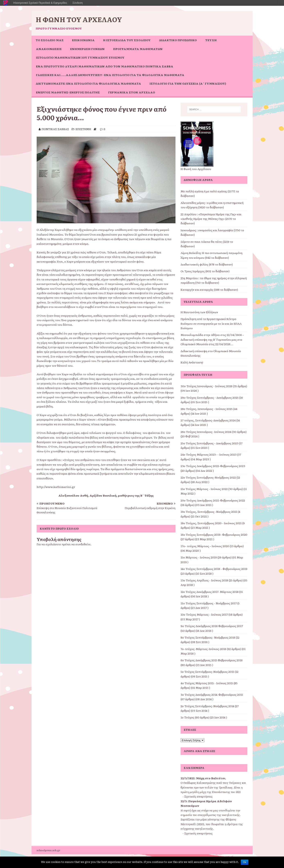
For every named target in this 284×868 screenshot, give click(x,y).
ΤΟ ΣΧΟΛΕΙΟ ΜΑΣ (50, 40)
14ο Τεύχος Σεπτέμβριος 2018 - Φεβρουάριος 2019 (214, 569)
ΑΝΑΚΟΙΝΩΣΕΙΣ (49, 49)
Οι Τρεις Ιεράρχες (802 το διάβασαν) (205, 271)
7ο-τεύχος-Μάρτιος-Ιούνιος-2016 (203, 649)
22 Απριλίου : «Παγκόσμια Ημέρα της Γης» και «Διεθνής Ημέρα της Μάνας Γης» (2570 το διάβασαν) (211, 219)
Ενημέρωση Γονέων (87, 49)
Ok (245, 862)
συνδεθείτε (83, 544)
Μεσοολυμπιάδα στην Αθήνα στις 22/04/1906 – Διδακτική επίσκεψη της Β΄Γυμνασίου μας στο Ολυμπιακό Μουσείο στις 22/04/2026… (212, 339)
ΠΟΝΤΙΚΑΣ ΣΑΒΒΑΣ (55, 129)
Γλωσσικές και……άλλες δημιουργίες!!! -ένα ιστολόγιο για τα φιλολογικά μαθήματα (110, 75)
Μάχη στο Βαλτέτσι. (211, 778)
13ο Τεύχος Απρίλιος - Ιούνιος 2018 (204, 580)
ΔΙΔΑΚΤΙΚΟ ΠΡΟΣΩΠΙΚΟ (178, 40)
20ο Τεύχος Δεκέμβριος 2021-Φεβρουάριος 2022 (213, 500)
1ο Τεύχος (187, 717)
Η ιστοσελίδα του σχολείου (127, 40)
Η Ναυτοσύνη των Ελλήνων (199, 312)
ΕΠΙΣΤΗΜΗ (83, 129)
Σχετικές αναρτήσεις (198, 796)
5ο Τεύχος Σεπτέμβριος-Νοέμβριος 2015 (207, 672)
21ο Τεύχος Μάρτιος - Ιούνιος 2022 (204, 489)
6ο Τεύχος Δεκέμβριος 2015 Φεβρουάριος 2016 (212, 660)
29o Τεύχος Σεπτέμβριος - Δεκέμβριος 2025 (210, 397)
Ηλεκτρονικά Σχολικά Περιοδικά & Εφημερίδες (40, 3)
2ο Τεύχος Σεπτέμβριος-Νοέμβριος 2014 (207, 706)
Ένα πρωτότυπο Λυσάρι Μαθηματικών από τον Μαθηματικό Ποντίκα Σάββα (105, 66)
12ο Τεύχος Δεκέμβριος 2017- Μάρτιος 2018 (210, 592)
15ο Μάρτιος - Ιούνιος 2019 (199, 557)
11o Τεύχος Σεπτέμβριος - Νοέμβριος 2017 (209, 603)
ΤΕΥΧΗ (211, 40)
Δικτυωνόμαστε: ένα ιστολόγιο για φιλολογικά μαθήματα (88, 83)
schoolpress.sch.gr (48, 850)
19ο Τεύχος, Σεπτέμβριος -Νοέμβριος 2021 (209, 512)
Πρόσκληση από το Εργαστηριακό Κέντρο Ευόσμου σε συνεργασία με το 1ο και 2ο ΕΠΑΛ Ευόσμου (211, 323)
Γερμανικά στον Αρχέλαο (132, 92)
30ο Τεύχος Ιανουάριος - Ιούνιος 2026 (206, 386)
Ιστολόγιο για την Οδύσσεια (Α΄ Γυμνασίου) (188, 83)
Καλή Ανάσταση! (192, 362)
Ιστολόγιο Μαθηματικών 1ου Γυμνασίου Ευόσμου (80, 57)
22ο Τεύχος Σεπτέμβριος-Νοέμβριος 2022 (208, 477)
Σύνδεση (78, 3)
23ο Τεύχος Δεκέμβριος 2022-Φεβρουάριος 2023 (213, 466)
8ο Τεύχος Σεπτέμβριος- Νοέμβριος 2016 (208, 637)
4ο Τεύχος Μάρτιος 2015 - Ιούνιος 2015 (207, 683)
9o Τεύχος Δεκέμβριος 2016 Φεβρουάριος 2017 (212, 626)
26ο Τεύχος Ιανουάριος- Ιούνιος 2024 (206, 432)
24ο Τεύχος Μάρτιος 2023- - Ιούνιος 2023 (209, 454)
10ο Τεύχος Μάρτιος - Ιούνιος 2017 (204, 614)
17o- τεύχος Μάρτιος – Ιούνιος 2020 (205, 546)
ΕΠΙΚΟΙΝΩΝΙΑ (83, 40)
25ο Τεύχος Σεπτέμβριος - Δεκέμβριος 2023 (209, 443)
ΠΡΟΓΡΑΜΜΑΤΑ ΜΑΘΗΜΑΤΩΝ (138, 49)
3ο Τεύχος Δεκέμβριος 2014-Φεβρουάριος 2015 (212, 694)
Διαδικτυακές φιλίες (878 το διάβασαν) (207, 264)
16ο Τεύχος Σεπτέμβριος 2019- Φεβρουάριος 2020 (214, 534)
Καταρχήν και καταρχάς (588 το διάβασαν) (209, 289)
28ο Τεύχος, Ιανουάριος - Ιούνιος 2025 (207, 409)
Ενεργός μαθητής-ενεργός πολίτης (68, 92)
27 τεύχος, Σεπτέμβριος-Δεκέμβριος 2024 (208, 420)
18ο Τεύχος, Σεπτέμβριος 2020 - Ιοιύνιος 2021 (211, 523)
